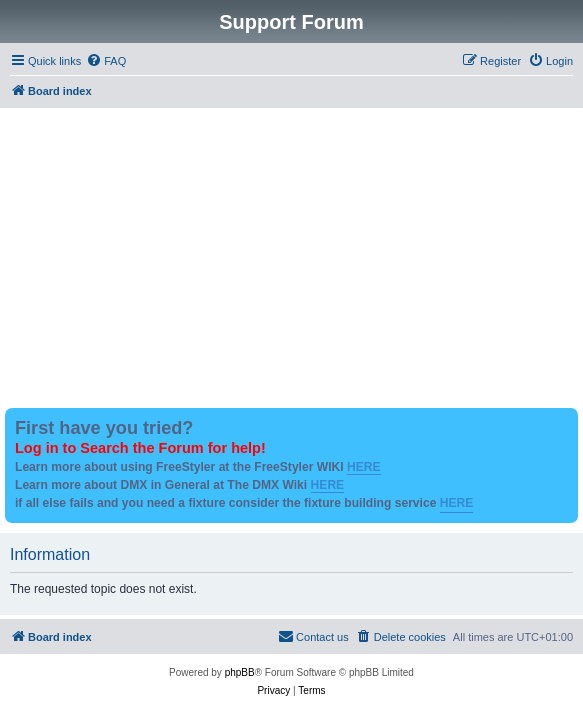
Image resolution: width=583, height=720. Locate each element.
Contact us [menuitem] (313, 636)
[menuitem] (106, 61)
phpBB (240, 672)
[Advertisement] (291, 258)
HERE (364, 467)
